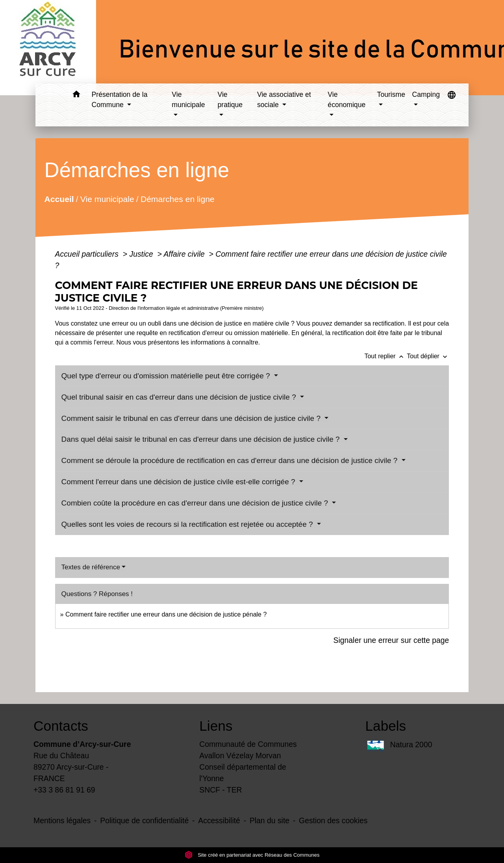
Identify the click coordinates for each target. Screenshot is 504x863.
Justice (142, 254)
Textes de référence (91, 567)
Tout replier (385, 356)
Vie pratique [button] (230, 100)
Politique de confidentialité (144, 820)
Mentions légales (62, 820)
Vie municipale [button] (188, 100)
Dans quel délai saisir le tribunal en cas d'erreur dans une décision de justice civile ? (202, 439)
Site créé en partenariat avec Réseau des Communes (252, 855)
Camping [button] (426, 94)
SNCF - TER (220, 790)
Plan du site (270, 820)
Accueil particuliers (88, 254)
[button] (77, 95)
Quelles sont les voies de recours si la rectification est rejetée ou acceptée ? (188, 524)
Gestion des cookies (333, 820)
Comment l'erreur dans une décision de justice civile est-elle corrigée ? (179, 482)
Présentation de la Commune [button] (120, 100)
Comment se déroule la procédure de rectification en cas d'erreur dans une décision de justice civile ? (231, 460)
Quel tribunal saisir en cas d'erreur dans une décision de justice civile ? (180, 397)
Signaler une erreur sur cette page (391, 640)
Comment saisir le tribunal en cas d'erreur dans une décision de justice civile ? (192, 418)
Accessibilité (219, 820)
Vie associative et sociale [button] (284, 100)
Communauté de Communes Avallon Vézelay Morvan (248, 750)
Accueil (59, 199)
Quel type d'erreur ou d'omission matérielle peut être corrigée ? (167, 376)
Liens (216, 726)
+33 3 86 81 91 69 (64, 790)
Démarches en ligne (177, 199)
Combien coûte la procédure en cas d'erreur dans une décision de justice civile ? (196, 503)
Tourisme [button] (391, 94)
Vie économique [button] (346, 100)
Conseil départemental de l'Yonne (243, 773)
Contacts (61, 726)
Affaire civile (185, 254)
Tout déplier (428, 356)
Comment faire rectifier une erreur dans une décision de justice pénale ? (166, 614)
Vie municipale (107, 199)
